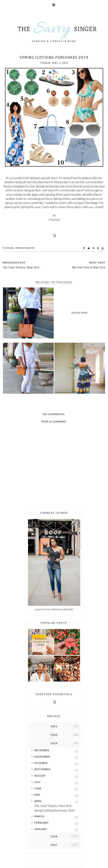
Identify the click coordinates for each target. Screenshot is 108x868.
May (37, 795)
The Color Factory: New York (53, 806)
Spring (10, 248)
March (39, 816)
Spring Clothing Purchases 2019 (55, 810)
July (37, 782)
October (41, 763)
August (40, 776)
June (38, 788)
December (42, 750)
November (42, 757)
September (42, 769)
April (38, 801)
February (41, 823)
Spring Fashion (25, 248)
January (41, 829)
